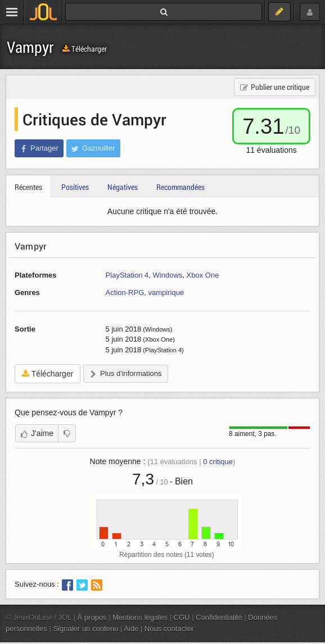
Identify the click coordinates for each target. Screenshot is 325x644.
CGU (182, 617)
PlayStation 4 (127, 275)
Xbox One (203, 275)
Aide (131, 629)
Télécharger (85, 49)
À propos (92, 617)
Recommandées (180, 187)
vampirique (166, 292)
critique (218, 462)
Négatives (123, 187)
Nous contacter (169, 629)
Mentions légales (140, 617)
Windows (168, 275)
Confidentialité (219, 617)
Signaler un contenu (85, 629)
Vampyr (30, 47)
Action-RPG (125, 292)
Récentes (28, 187)
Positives (75, 187)
